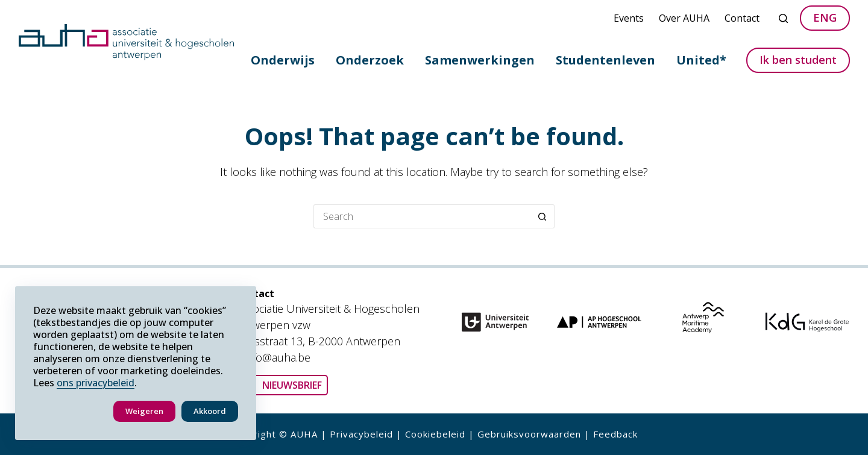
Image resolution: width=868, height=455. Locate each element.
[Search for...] (422, 216)
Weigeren (144, 411)
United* (701, 60)
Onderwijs (283, 60)
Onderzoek (370, 60)
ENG (825, 17)
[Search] (783, 18)
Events (629, 18)
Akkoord (210, 411)
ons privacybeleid (96, 383)
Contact (742, 18)
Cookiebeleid (435, 434)
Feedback (615, 434)
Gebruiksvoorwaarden (529, 434)
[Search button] (542, 216)
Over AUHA (684, 18)
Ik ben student (798, 60)
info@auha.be (277, 357)
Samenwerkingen (480, 60)
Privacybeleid (361, 434)
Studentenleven (605, 60)
